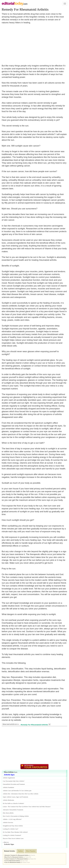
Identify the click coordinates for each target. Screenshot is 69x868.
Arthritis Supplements (9, 778)
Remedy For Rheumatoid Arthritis (25, 9)
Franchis (33, 855)
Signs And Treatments (22, 797)
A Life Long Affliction (15, 819)
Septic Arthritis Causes (9, 797)
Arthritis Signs (9, 775)
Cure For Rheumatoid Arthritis (12, 861)
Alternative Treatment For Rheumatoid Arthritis (17, 855)
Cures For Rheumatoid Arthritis (13, 862)
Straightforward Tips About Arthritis (13, 826)
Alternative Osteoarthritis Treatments (13, 810)
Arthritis (5, 819)
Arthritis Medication (8, 800)
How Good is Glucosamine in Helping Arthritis (16, 816)
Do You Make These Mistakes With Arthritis (15, 832)
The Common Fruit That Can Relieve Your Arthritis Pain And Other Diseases (29, 807)
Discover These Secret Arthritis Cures (13, 839)
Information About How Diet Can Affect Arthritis (25, 794)
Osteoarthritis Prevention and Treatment (14, 784)
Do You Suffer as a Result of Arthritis (13, 803)
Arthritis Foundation (8, 787)
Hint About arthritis (8, 813)
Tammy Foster (26, 862)
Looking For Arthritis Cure (10, 829)
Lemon (5, 807)
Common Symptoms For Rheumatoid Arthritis (16, 859)
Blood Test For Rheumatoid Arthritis (14, 857)
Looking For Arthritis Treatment (12, 835)
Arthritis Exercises (8, 823)
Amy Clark (25, 861)
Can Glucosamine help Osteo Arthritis (13, 781)
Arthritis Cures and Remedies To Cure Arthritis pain (17, 791)
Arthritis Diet (6, 794)
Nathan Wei (28, 857)
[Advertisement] (21, 43)
